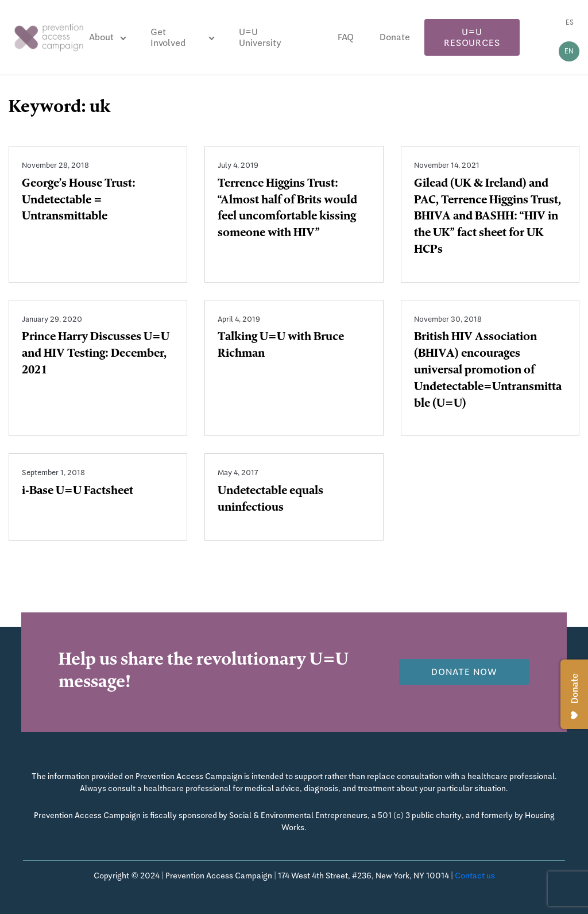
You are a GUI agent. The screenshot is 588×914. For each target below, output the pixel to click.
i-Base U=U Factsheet (78, 492)
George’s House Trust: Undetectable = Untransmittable (79, 201)
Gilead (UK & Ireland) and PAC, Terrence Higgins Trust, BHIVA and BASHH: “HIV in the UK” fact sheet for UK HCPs (488, 217)
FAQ (346, 37)
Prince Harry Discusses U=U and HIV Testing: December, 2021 (96, 354)
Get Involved (168, 37)
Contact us (475, 876)
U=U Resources (472, 37)
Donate (395, 37)
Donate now (464, 672)
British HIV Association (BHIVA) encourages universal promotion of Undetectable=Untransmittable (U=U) (488, 371)
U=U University (260, 37)
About (101, 37)
